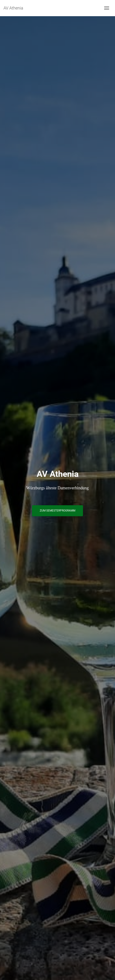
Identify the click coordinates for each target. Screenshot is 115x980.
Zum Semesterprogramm (57, 511)
